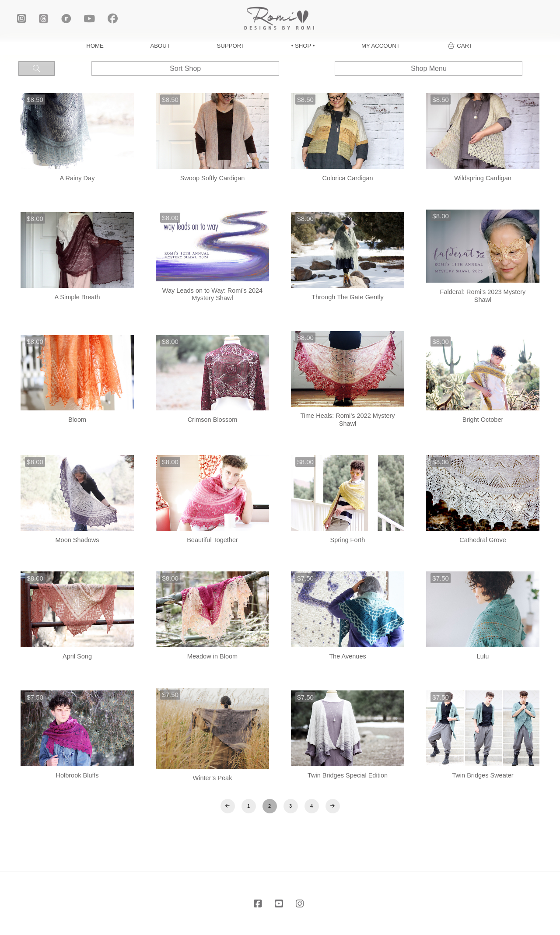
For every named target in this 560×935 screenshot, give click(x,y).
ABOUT (160, 46)
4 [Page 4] (311, 806)
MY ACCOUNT (381, 46)
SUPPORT (231, 46)
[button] (460, 46)
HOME (95, 46)
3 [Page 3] (290, 806)
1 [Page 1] (248, 806)
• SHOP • (303, 46)
